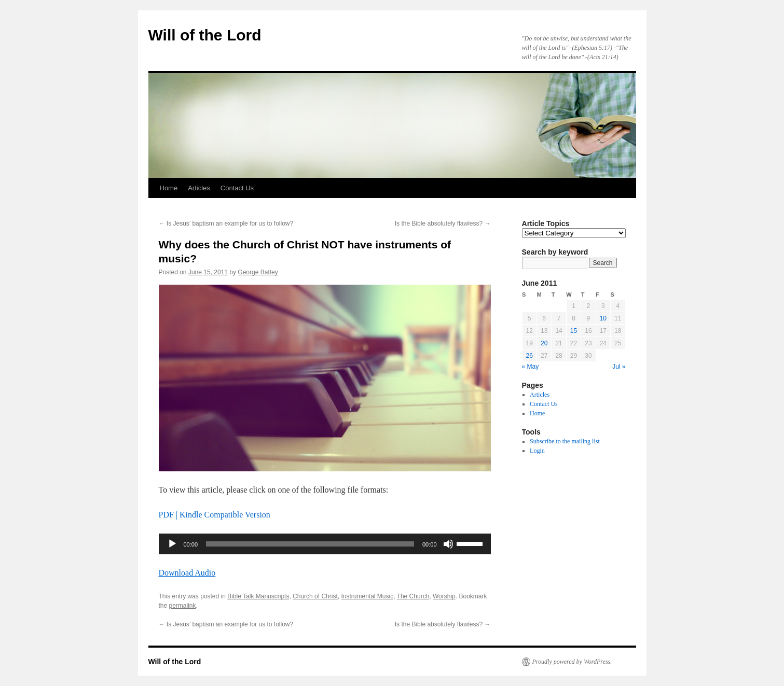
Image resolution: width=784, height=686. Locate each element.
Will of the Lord (205, 35)
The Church (413, 596)
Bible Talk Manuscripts (258, 596)
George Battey (258, 272)
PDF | (169, 515)
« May (531, 367)
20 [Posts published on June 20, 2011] (544, 343)
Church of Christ (315, 596)
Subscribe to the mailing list (565, 441)
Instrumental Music (367, 596)
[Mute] (448, 544)
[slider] (310, 544)
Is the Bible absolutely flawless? (443, 223)
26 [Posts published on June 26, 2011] (529, 356)
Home (169, 188)
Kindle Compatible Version (225, 515)
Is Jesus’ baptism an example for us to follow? (226, 223)
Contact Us (237, 188)
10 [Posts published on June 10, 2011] (603, 318)
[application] (325, 544)
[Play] (172, 544)
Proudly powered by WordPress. (572, 662)
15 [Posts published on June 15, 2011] (574, 331)
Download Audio (187, 573)
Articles (199, 188)
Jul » (619, 367)
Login (537, 451)
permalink (183, 606)
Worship (444, 596)
